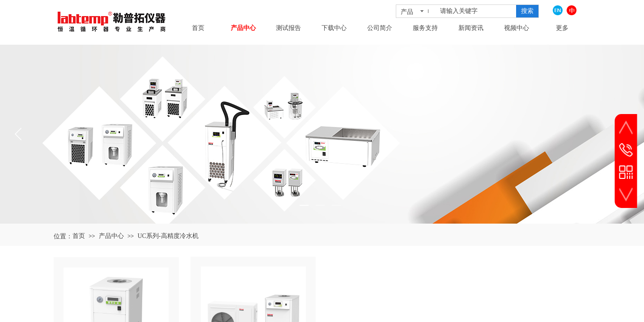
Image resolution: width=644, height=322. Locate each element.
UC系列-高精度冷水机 (168, 236)
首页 (198, 28)
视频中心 (517, 28)
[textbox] (476, 11)
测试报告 (288, 28)
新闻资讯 (471, 28)
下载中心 (334, 28)
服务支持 (425, 28)
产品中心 (243, 28)
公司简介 (380, 28)
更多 (562, 28)
